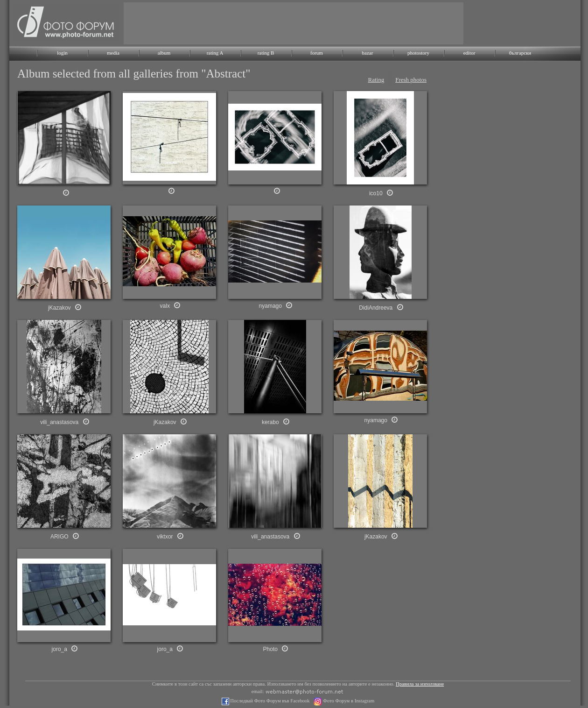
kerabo (270, 422)
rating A (215, 53)
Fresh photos (411, 80)
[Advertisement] (294, 23)
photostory (418, 53)
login (62, 53)
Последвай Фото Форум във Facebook (269, 701)
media (113, 53)
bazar (368, 53)
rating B (266, 53)
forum (317, 53)
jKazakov (376, 537)
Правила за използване (420, 684)
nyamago (270, 306)
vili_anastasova (270, 537)
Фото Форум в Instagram (348, 701)
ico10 (376, 193)
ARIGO (59, 537)
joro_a (59, 649)
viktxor (165, 537)
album (164, 53)
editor (469, 53)
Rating (376, 80)
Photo (270, 649)
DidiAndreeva (376, 308)
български (520, 53)
